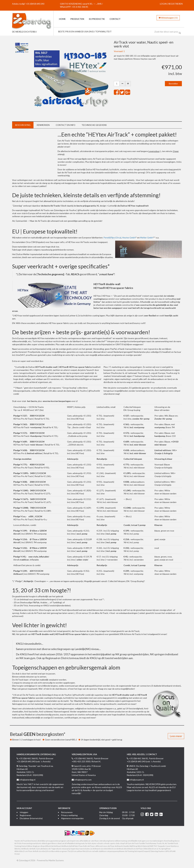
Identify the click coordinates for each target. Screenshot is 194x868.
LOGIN (163, 4)
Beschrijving (23, 125)
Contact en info (66, 125)
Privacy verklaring (69, 815)
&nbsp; (35, 154)
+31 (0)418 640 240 (35, 4)
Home (62, 19)
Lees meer (176, 736)
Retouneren (67, 812)
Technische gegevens (94, 125)
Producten (77, 19)
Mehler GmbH (147, 238)
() (168, 18)
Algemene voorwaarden (72, 818)
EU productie (97, 19)
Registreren (25, 815)
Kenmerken (43, 125)
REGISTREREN (175, 4)
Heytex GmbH (129, 238)
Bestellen (173, 84)
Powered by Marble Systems (50, 860)
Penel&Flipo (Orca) (112, 238)
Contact (115, 19)
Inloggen (24, 812)
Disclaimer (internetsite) (31, 818)
